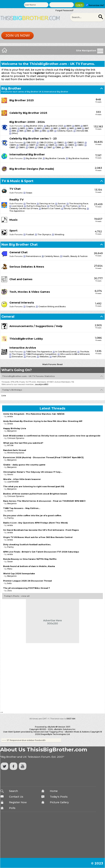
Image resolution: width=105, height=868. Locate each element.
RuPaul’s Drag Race (36, 206)
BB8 (79, 128)
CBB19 (13, 145)
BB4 (29, 131)
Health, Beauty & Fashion (75, 256)
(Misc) (15, 133)
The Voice (31, 204)
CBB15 (51, 145)
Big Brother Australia (79, 158)
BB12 (47, 128)
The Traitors (72, 206)
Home (54, 791)
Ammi (10, 474)
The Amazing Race (79, 204)
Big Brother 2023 (55, 126)
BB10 (64, 128)
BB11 (56, 128)
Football (30, 234)
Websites (44, 357)
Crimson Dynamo (16, 438)
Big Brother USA (34, 158)
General (8, 317)
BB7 (87, 128)
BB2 (44, 131)
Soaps (29, 193)
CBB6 (58, 147)
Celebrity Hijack (65, 131)
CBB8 (40, 147)
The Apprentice (17, 211)
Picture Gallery (59, 802)
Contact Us (16, 797)
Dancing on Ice (47, 204)
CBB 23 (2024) (46, 142)
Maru (10, 569)
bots (9, 583)
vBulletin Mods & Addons (77, 732)
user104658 (13, 482)
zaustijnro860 (42, 384)
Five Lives (31, 357)
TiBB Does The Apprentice (39, 352)
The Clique (17, 354)
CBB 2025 (31, 142)
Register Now (18, 802)
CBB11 (12, 147)
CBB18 (22, 145)
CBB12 (80, 145)
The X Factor (56, 206)
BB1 (52, 131)
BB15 (23, 128)
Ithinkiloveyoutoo (16, 453)
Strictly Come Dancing (75, 208)
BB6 (14, 131)
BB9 (72, 128)
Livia (4, 396)
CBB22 (60, 142)
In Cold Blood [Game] (66, 352)
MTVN (10, 445)
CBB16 (42, 145)
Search (13, 791)
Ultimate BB (82, 131)
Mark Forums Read (52, 364)
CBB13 (71, 145)
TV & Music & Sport (17, 181)
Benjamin (12, 431)
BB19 (69, 126)
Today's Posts (59, 797)
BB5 (21, 131)
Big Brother (11, 88)
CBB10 (22, 147)
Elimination (17, 357)
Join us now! (18, 36)
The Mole (85, 352)
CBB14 (61, 145)
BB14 (31, 128)
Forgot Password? (65, 10)
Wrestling (59, 234)
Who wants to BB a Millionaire (75, 354)
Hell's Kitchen (59, 357)
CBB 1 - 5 (69, 147)
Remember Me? (95, 5)
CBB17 (32, 145)
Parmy (10, 518)
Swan (10, 562)
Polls (12, 808)
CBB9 (31, 147)
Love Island (17, 206)
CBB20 (80, 142)
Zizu (9, 591)
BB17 (85, 126)
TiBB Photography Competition (41, 354)
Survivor (62, 204)
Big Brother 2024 (34, 126)
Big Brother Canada (55, 158)
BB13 (39, 128)
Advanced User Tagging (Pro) (48, 732)
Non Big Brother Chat (20, 245)
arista (10, 416)
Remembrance (33, 256)
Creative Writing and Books (52, 306)
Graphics (31, 306)
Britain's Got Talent (51, 208)
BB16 (14, 128)
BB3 (37, 131)
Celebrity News (52, 256)
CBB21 (70, 142)
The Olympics (44, 234)
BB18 (77, 126)
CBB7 (49, 147)
